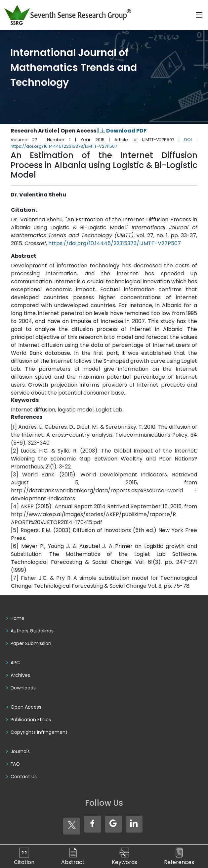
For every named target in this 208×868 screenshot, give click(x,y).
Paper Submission (31, 643)
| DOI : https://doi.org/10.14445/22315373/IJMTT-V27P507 (104, 143)
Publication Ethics (31, 720)
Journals (20, 751)
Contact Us (24, 777)
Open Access (26, 707)
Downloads (23, 688)
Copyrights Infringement (39, 732)
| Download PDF (122, 131)
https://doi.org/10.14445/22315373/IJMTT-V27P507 (115, 243)
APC (15, 663)
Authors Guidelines (32, 631)
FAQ (15, 764)
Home (18, 618)
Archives (20, 675)
